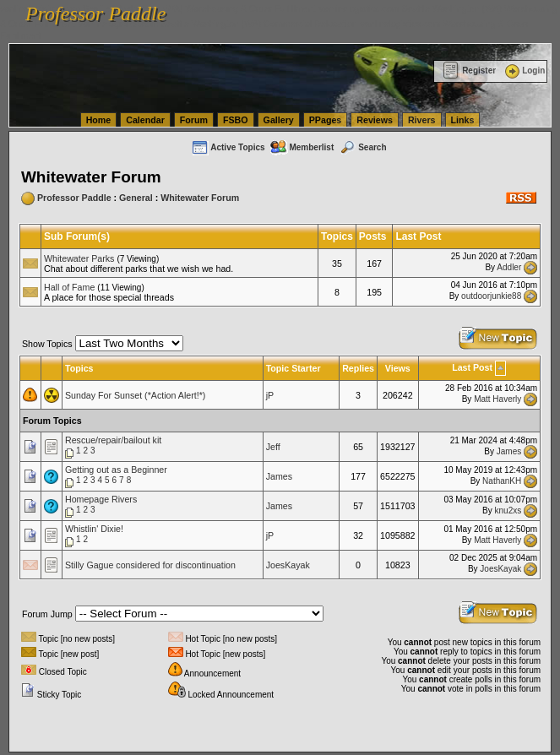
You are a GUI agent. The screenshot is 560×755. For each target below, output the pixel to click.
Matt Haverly (497, 399)
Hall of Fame (69, 287)
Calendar (145, 120)
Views (398, 368)
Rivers (422, 120)
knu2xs (508, 510)
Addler (509, 267)
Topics (79, 368)
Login (524, 71)
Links (463, 120)
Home (99, 120)
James (509, 451)
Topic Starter (294, 368)
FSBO (236, 120)
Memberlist (302, 147)
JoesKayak (288, 565)
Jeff (273, 447)
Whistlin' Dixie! (94, 529)
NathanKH (502, 480)
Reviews (375, 120)
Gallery (279, 120)
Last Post (472, 367)
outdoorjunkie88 (491, 296)
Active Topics (228, 147)
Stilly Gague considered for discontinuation (150, 565)
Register (469, 71)
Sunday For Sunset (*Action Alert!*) (135, 395)
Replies (358, 368)
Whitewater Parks (79, 258)
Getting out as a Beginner (116, 470)
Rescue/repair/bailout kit (113, 440)
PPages (326, 120)
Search (362, 147)
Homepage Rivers (101, 499)
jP (270, 395)
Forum (194, 120)
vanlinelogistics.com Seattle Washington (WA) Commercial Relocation (218, 24)
